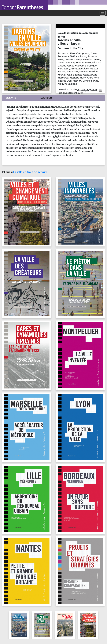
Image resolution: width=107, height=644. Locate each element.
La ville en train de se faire (30, 172)
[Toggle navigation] (103, 13)
